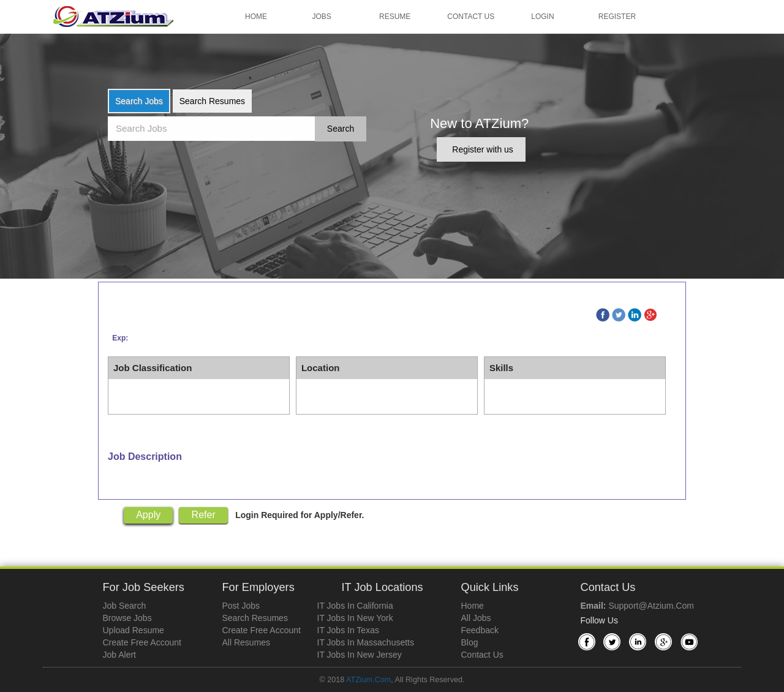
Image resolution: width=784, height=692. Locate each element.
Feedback (480, 630)
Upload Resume (134, 630)
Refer (204, 515)
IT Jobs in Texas (348, 630)
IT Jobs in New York (355, 618)
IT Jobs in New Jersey (360, 655)
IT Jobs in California (355, 606)
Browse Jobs (127, 618)
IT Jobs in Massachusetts (366, 642)
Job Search (125, 606)
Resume (395, 17)
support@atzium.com (651, 606)
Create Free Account (142, 642)
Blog (470, 642)
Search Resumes (212, 101)
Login (542, 17)
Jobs (322, 17)
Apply (148, 515)
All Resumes (247, 642)
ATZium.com (368, 680)
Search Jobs (139, 101)
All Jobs (476, 618)
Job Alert (119, 655)
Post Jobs (241, 606)
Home (256, 17)
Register (617, 17)
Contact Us (471, 17)
